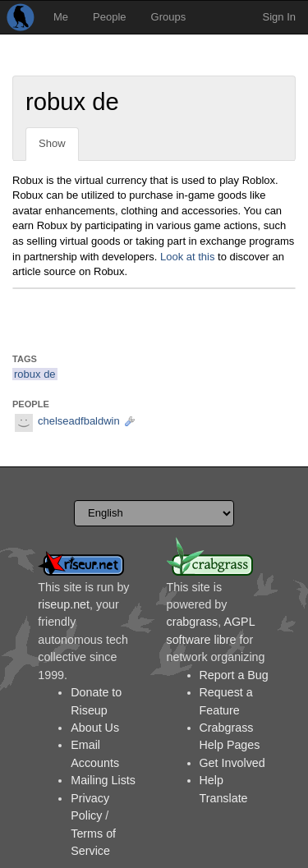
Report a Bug (234, 675)
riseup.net (64, 604)
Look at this (188, 257)
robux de (35, 374)
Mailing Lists (103, 780)
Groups (169, 17)
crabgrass (193, 622)
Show (52, 143)
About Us (95, 728)
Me (61, 17)
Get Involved (232, 763)
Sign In (279, 17)
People (109, 17)
